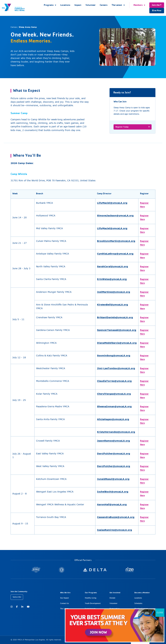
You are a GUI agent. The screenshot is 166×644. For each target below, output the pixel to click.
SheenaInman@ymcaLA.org (114, 406)
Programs (49, 5)
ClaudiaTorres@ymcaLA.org (114, 381)
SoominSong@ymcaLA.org (114, 355)
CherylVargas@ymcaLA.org (114, 394)
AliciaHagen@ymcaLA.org (113, 419)
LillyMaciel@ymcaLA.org (112, 203)
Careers (104, 5)
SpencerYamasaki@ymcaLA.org (117, 330)
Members (138, 5)
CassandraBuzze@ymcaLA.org (116, 517)
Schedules (138, 603)
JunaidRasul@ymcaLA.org (113, 479)
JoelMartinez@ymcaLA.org (114, 292)
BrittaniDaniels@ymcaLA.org (115, 317)
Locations (65, 5)
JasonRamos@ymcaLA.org (113, 441)
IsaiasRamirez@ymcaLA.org (115, 530)
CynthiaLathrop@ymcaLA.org (115, 254)
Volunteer (91, 5)
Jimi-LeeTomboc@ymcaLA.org (116, 368)
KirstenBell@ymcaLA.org (113, 305)
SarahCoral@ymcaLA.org (113, 266)
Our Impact (64, 598)
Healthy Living (91, 598)
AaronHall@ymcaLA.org (112, 504)
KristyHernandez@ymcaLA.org (116, 432)
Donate (112, 598)
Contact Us (64, 603)
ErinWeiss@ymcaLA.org (112, 279)
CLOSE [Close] (160, 613)
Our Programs (91, 593)
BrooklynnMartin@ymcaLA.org (116, 241)
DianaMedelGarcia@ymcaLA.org (117, 343)
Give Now (157, 10)
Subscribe (17, 597)
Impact (78, 5)
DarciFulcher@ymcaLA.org (114, 453)
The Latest (117, 5)
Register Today (132, 127)
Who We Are (65, 593)
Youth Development (93, 603)
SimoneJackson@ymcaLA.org (115, 215)
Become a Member (142, 593)
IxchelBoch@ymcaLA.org (113, 492)
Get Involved (115, 593)
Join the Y (157, 5)
